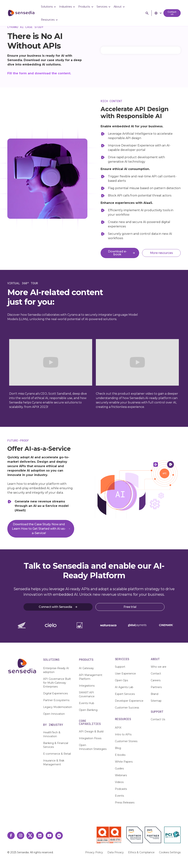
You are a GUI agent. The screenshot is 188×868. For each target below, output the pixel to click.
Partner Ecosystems (56, 700)
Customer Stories (126, 741)
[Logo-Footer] (22, 666)
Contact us (172, 13)
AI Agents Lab (124, 687)
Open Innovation (54, 714)
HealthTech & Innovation (52, 734)
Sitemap (156, 701)
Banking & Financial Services (56, 745)
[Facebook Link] (11, 835)
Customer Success (127, 708)
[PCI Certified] (172, 835)
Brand (154, 694)
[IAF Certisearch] (80, 834)
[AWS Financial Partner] (153, 835)
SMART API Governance (87, 694)
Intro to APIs (123, 734)
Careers (156, 680)
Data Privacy (116, 852)
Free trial (130, 607)
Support (120, 667)
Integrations (87, 686)
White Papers (124, 762)
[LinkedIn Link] (40, 835)
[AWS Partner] (135, 835)
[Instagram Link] (21, 835)
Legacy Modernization (58, 707)
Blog (118, 748)
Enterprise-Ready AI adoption (56, 670)
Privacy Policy (94, 852)
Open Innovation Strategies (93, 747)
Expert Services (125, 694)
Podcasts (121, 789)
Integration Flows (90, 738)
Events (119, 796)
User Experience (125, 674)
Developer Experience (129, 701)
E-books (120, 755)
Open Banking (88, 710)
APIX (118, 728)
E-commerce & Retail (57, 754)
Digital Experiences (55, 693)
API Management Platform (91, 677)
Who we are (159, 667)
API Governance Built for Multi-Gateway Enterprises (57, 683)
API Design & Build (91, 731)
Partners (156, 687)
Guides (119, 768)
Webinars (121, 775)
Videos (119, 782)
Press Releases (125, 803)
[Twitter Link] (30, 836)
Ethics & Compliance (141, 852)
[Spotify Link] (59, 836)
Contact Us (158, 719)
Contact (156, 674)
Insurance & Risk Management (54, 762)
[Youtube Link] (49, 835)
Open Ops (121, 680)
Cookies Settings (170, 852)
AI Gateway (86, 668)
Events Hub (87, 703)
